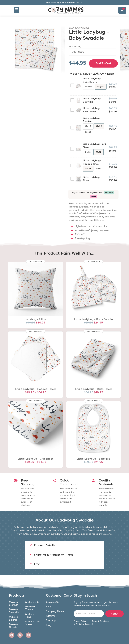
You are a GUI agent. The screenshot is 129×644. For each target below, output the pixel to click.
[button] (16, 10)
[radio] (89, 87)
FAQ (37, 564)
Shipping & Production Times (53, 554)
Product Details (44, 545)
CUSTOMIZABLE (36, 261)
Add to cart (103, 63)
